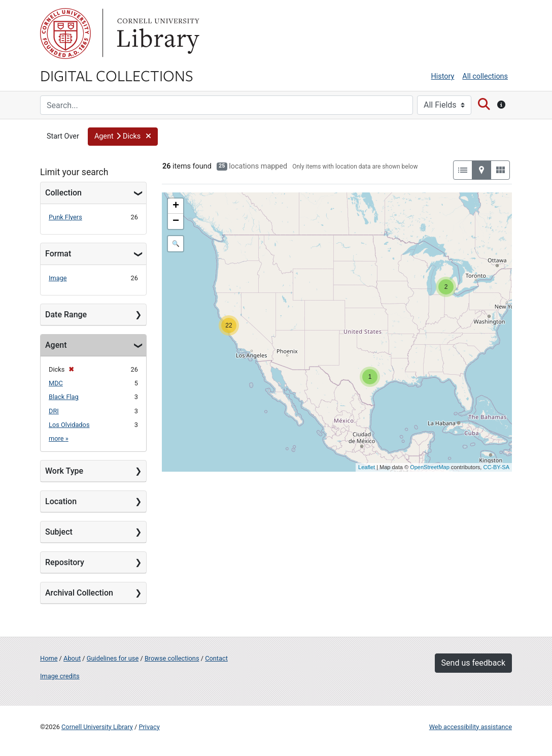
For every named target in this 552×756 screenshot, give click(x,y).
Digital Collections (117, 75)
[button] (123, 137)
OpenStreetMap (430, 467)
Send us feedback (473, 663)
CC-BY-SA (496, 467)
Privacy (149, 727)
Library (157, 34)
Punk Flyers (65, 217)
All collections (485, 76)
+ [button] (176, 206)
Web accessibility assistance (471, 727)
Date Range (66, 315)
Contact (216, 658)
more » (59, 438)
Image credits (60, 676)
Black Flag (64, 397)
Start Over (63, 136)
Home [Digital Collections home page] (49, 658)
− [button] (176, 221)
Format (58, 254)
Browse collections (172, 658)
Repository (65, 562)
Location (61, 501)
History (443, 76)
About (72, 658)
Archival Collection (79, 593)
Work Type (64, 471)
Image (58, 278)
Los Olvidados (69, 425)
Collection (63, 193)
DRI (54, 411)
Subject (59, 532)
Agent (56, 345)
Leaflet (367, 467)
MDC (56, 383)
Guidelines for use (113, 658)
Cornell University (65, 34)
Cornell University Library (97, 727)
